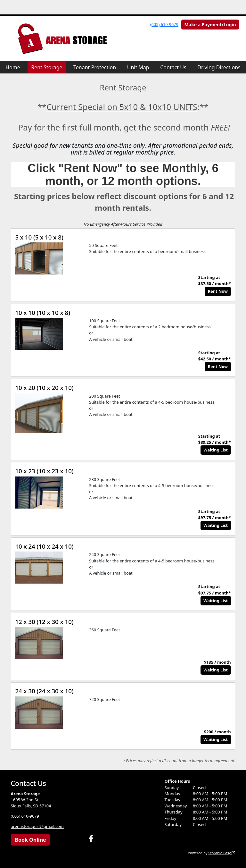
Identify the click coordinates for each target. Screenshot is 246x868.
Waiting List (216, 450)
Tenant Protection (95, 67)
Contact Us (173, 67)
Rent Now (218, 291)
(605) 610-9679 (164, 24)
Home (13, 67)
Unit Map (138, 67)
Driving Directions (219, 67)
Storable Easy (222, 853)
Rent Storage (47, 67)
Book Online (30, 840)
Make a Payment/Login (210, 25)
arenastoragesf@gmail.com (37, 826)
